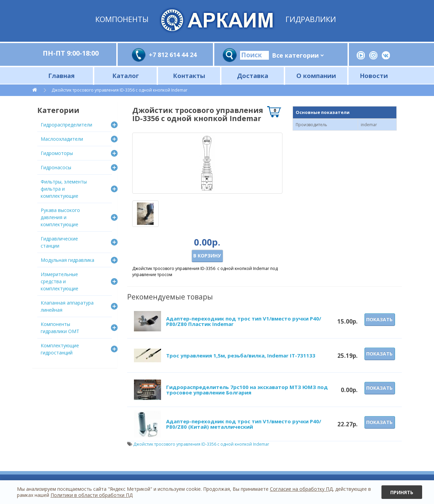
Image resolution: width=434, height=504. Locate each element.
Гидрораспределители (66, 125)
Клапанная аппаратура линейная (67, 306)
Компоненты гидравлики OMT (60, 328)
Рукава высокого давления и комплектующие (60, 217)
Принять (402, 492)
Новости (374, 75)
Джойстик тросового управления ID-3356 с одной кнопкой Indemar (120, 90)
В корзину (207, 256)
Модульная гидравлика (67, 260)
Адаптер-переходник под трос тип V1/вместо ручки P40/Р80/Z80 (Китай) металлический (244, 424)
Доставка (253, 75)
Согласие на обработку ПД (301, 489)
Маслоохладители (62, 139)
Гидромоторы (57, 153)
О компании (316, 75)
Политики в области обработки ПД (92, 495)
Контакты (189, 75)
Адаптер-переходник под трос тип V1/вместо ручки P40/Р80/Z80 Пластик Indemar (244, 321)
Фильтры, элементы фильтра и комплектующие (64, 189)
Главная (61, 75)
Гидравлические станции (59, 242)
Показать (379, 319)
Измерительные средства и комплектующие (60, 281)
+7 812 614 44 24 (173, 55)
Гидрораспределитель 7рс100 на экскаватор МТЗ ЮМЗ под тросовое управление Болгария (247, 390)
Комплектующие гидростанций (60, 349)
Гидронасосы (56, 167)
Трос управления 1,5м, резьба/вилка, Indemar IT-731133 (241, 355)
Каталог (126, 75)
